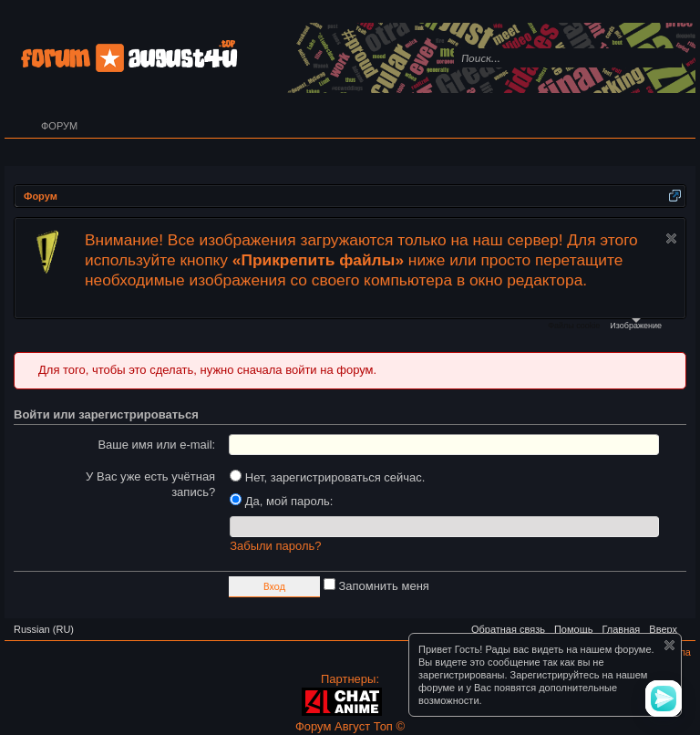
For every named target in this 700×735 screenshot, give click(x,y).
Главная (621, 629)
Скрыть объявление (671, 238)
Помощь (574, 629)
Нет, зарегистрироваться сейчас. (327, 477)
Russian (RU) (44, 629)
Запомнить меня (376, 586)
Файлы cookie (574, 326)
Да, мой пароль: (281, 501)
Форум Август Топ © (350, 726)
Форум (59, 126)
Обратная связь (508, 629)
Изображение (636, 324)
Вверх (663, 629)
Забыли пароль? (275, 546)
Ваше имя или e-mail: (156, 445)
